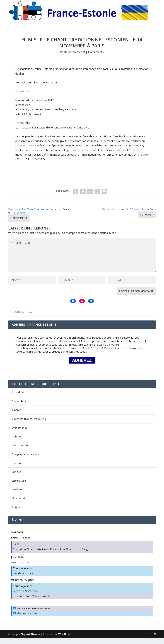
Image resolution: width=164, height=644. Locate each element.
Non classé (19, 504)
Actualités (18, 398)
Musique (17, 495)
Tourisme (18, 513)
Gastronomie (20, 451)
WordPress (65, 640)
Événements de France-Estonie (32, 614)
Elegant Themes (30, 640)
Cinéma (17, 416)
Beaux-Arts (19, 407)
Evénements (96, 58)
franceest (79, 58)
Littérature (19, 486)
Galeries (17, 442)
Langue (16, 478)
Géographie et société (26, 460)
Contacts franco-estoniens (29, 425)
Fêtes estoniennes (25, 619)
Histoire (17, 469)
